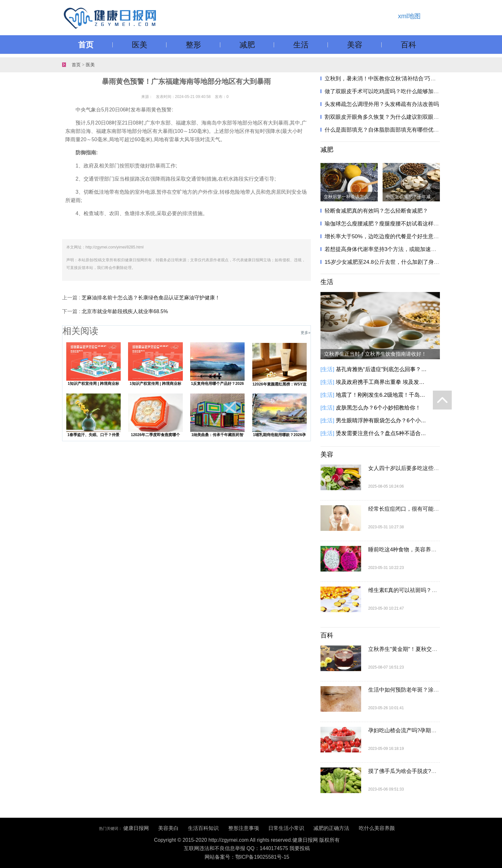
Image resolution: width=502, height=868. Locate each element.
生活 (301, 45)
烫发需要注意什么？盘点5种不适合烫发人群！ (382, 433)
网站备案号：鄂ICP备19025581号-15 (247, 857)
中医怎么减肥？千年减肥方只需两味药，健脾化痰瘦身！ (413, 197)
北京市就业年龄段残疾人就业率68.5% (125, 311)
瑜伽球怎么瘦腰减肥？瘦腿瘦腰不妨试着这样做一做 (387, 224)
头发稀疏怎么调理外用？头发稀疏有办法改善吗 (382, 104)
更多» (306, 333)
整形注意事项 (244, 828)
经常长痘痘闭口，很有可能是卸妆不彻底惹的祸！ (428, 509)
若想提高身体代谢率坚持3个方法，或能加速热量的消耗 (391, 249)
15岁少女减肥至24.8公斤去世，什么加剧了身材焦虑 (387, 262)
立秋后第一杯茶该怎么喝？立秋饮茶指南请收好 (351, 197)
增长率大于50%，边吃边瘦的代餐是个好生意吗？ (385, 236)
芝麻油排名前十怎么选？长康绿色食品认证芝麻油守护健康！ (151, 298)
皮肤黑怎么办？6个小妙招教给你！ (378, 408)
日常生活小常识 (286, 828)
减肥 (247, 45)
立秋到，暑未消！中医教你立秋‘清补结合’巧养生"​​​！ (387, 79)
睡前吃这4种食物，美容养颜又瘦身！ (413, 550)
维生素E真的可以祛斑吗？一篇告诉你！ (416, 590)
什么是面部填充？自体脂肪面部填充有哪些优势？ (385, 130)
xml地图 (409, 16)
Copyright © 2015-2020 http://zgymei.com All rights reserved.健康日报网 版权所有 (247, 840)
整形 (193, 45)
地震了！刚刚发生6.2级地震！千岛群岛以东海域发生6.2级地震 (382, 395)
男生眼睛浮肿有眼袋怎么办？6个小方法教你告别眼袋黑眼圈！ (382, 421)
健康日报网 (136, 828)
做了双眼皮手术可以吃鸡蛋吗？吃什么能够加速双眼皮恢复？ (398, 91)
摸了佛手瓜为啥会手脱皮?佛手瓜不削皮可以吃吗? (428, 771)
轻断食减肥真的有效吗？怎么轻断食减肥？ (376, 211)
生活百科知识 (203, 828)
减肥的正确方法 (331, 828)
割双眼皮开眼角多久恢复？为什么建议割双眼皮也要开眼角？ (398, 117)
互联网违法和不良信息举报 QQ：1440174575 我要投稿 (247, 848)
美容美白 (168, 828)
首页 (86, 45)
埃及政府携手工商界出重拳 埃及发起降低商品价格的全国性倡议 (382, 382)
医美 (140, 45)
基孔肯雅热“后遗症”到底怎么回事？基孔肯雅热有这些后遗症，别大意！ (382, 369)
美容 (355, 45)
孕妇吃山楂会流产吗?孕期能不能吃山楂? (417, 730)
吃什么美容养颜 (377, 828)
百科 (409, 45)
